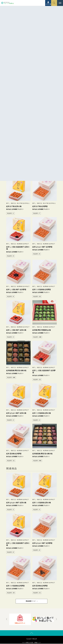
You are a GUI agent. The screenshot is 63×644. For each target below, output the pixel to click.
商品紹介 (28, 15)
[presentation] (7, 619)
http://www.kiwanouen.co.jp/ (31, 143)
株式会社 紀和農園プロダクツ (31, 139)
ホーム (21, 15)
